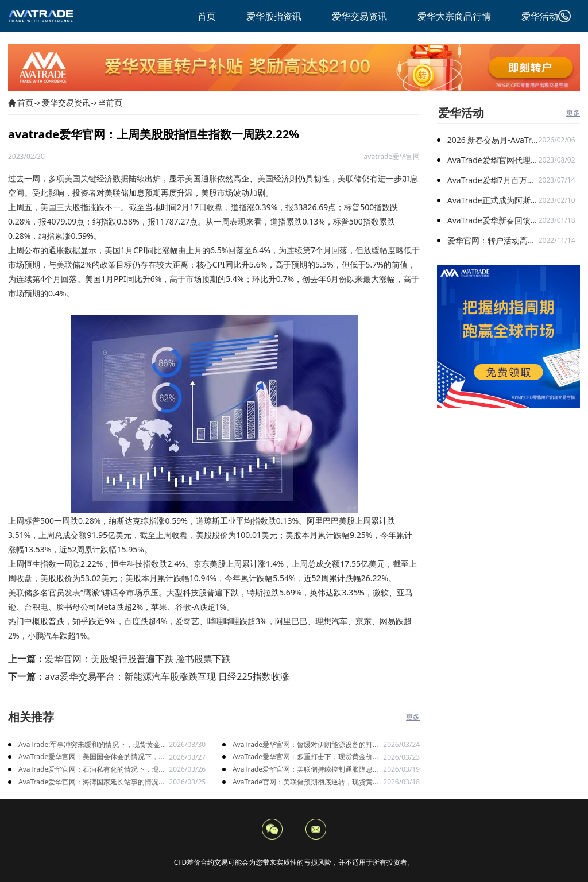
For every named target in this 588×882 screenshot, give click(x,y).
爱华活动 (461, 113)
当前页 (110, 102)
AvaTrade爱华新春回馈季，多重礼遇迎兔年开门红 (493, 220)
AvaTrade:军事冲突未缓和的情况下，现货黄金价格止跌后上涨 (93, 745)
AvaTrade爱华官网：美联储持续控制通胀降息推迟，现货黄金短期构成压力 (306, 770)
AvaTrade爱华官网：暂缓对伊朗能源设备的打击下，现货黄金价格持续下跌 (306, 745)
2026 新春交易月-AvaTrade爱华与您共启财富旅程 (493, 140)
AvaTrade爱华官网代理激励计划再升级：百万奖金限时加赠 (493, 160)
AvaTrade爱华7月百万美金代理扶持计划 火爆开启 (493, 180)
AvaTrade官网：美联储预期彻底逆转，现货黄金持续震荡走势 (306, 782)
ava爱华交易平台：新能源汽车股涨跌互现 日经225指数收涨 (167, 676)
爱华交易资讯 (66, 102)
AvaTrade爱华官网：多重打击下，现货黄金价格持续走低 (306, 757)
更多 (413, 717)
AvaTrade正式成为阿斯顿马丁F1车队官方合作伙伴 (493, 200)
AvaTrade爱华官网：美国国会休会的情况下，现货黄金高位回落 (92, 757)
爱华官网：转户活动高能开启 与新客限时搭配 (493, 240)
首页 (25, 102)
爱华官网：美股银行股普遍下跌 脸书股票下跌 (138, 659)
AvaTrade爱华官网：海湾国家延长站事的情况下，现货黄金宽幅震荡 (88, 782)
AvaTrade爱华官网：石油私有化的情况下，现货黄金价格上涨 (92, 770)
